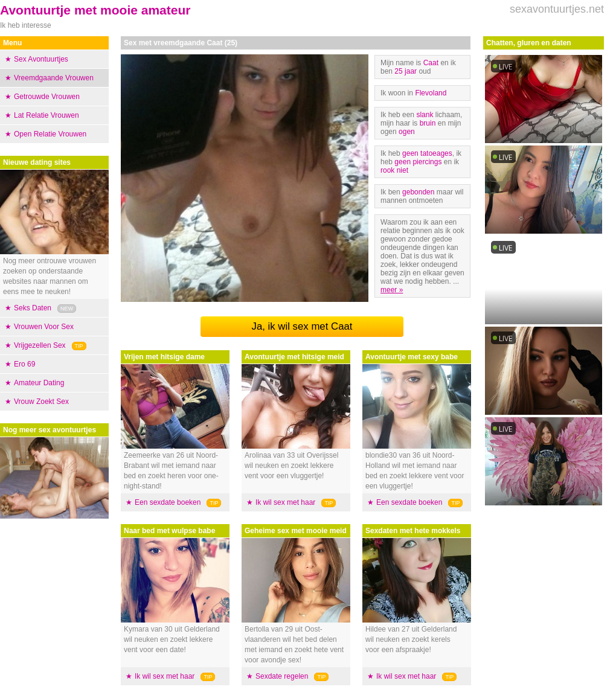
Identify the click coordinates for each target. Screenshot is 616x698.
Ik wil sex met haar (165, 676)
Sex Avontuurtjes (41, 59)
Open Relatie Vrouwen (50, 134)
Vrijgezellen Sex (40, 345)
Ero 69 (24, 364)
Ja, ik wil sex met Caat (302, 326)
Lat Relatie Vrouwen (47, 115)
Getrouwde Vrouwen (47, 97)
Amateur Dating (39, 383)
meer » (392, 290)
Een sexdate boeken (168, 502)
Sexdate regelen (282, 676)
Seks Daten (33, 308)
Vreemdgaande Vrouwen (54, 78)
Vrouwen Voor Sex (44, 327)
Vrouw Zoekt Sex (41, 402)
